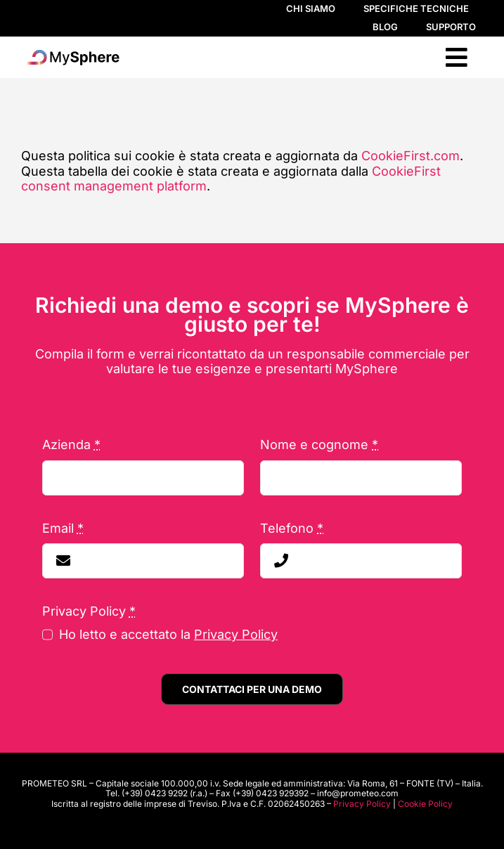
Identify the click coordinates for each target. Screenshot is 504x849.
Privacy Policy (236, 634)
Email (63, 528)
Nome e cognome (319, 445)
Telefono (292, 528)
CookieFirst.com (411, 156)
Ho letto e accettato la (168, 634)
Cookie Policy (425, 804)
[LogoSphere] (72, 52)
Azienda (71, 445)
